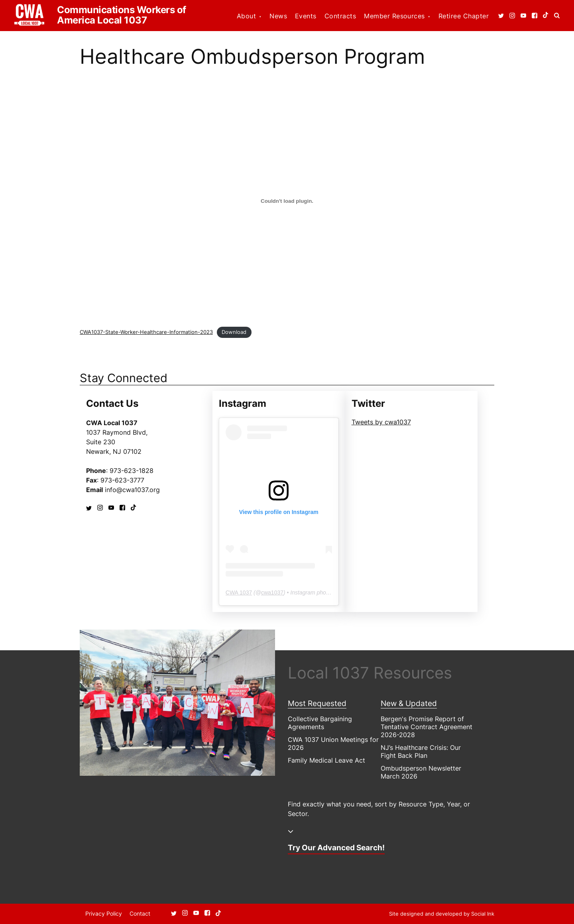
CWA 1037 (239, 592)
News (278, 16)
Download (234, 332)
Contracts (340, 16)
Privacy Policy (104, 913)
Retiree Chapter (464, 16)
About (246, 16)
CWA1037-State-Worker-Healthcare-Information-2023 (146, 332)
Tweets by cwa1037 (381, 422)
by (442, 914)
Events (306, 16)
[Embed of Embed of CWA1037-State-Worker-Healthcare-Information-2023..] (287, 201)
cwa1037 (272, 592)
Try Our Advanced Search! (336, 847)
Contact (140, 913)
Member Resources (394, 16)
